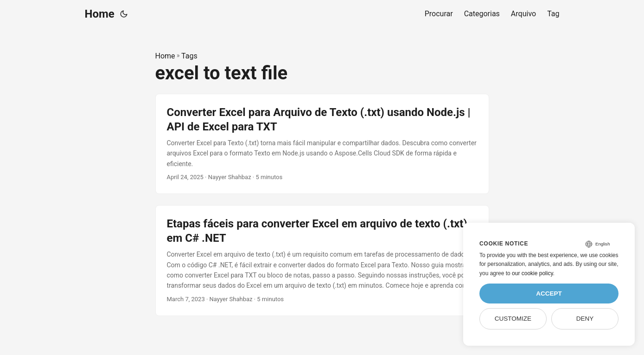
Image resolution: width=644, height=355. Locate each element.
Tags (189, 56)
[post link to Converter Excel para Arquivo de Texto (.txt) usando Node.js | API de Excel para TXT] (322, 144)
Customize (513, 319)
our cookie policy (532, 273)
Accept (549, 294)
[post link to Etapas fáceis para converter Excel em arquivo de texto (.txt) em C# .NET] (322, 261)
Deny (585, 319)
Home (100, 14)
